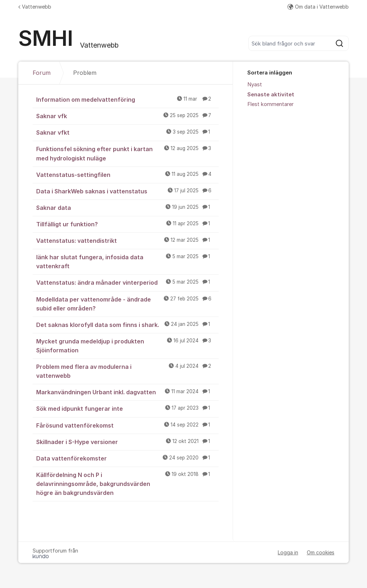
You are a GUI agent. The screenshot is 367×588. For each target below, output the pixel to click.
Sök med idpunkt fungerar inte (127, 408)
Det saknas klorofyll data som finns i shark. (127, 324)
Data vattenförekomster (127, 458)
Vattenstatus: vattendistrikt (127, 240)
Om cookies (321, 552)
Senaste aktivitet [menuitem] (271, 95)
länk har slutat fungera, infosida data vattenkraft (127, 261)
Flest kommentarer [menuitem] (270, 104)
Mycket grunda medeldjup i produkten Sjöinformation (127, 345)
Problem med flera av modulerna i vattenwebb (127, 371)
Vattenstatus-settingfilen (127, 174)
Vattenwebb (35, 7)
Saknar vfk (127, 116)
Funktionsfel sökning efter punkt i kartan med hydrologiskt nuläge (127, 153)
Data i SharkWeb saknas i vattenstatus (127, 191)
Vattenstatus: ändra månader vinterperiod (127, 282)
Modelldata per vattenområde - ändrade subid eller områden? (127, 303)
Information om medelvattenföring (127, 99)
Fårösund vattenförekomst (127, 425)
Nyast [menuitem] (255, 85)
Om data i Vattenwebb (318, 7)
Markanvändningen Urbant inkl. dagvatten (127, 392)
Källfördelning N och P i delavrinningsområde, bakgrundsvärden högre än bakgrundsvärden (127, 483)
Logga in (288, 552)
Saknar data (127, 207)
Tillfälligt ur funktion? (127, 224)
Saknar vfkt (127, 132)
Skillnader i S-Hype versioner (127, 442)
